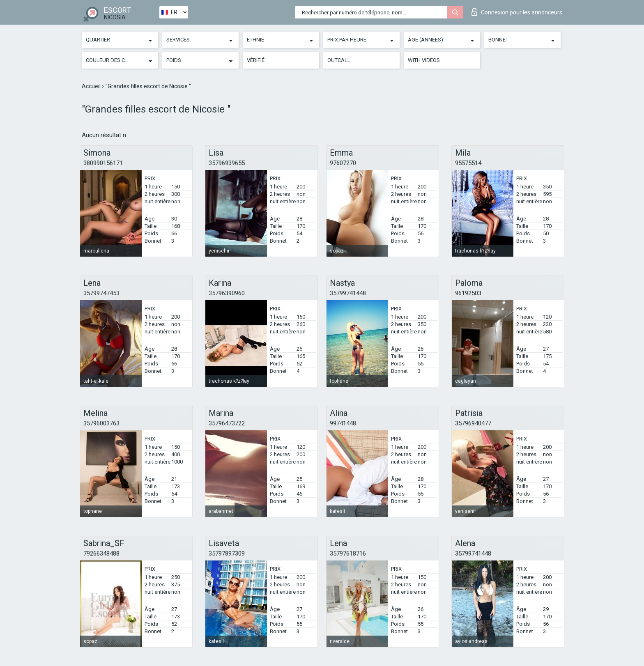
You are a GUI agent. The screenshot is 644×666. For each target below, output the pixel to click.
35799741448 (348, 293)
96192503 (468, 293)
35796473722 (227, 423)
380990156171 (103, 163)
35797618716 (348, 553)
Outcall (339, 60)
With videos (424, 60)
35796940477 (473, 423)
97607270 (343, 163)
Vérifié (256, 60)
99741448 (343, 423)
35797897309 (227, 553)
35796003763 (101, 423)
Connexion (517, 12)
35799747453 (101, 293)
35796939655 (227, 163)
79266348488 (101, 553)
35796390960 (227, 293)
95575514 (468, 163)
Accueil (92, 86)
